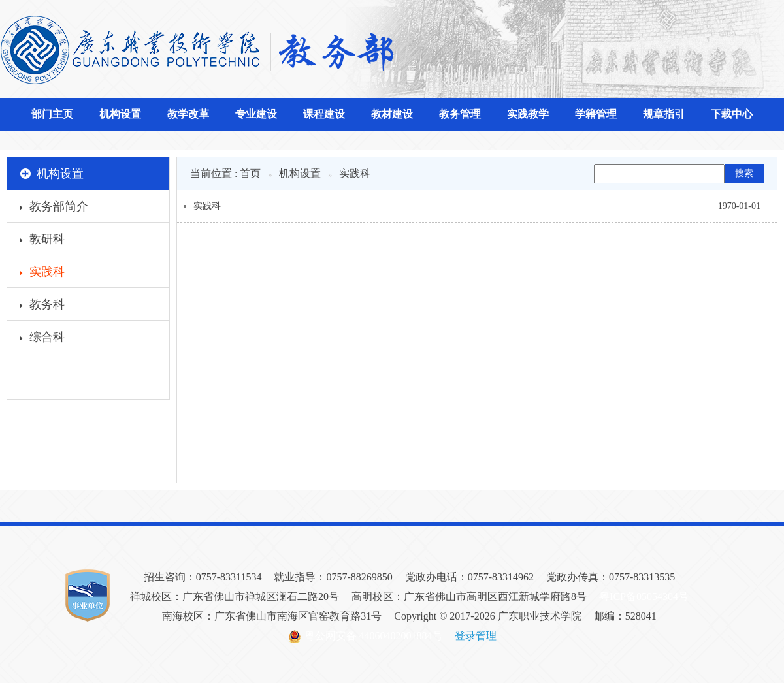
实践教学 (528, 114)
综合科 (42, 339)
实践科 (42, 274)
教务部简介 (54, 208)
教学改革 (188, 114)
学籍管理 (596, 114)
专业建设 (256, 114)
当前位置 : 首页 (225, 173)
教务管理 (460, 114)
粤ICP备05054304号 (644, 596)
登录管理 (476, 636)
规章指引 (664, 114)
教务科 (42, 306)
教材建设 (392, 114)
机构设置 (120, 114)
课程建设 (324, 114)
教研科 (42, 241)
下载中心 (732, 114)
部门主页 (52, 114)
